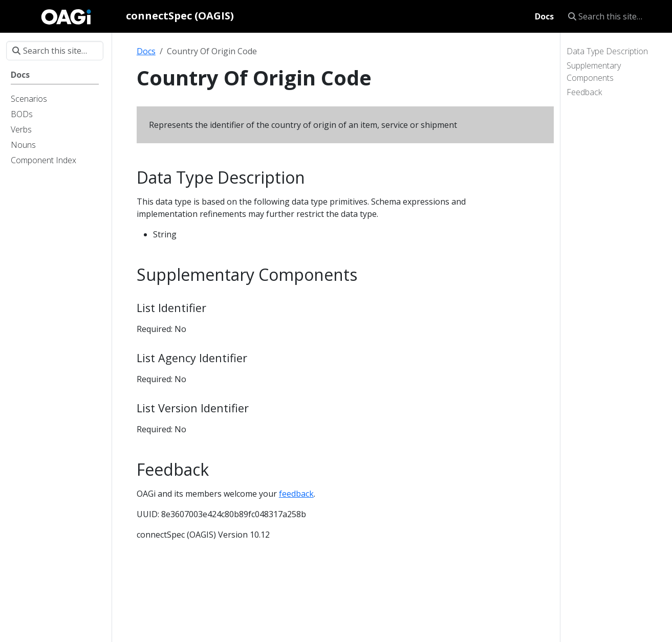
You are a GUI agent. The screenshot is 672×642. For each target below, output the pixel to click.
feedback (296, 494)
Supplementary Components (594, 72)
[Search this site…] (614, 16)
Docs (146, 51)
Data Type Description (607, 51)
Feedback (584, 92)
